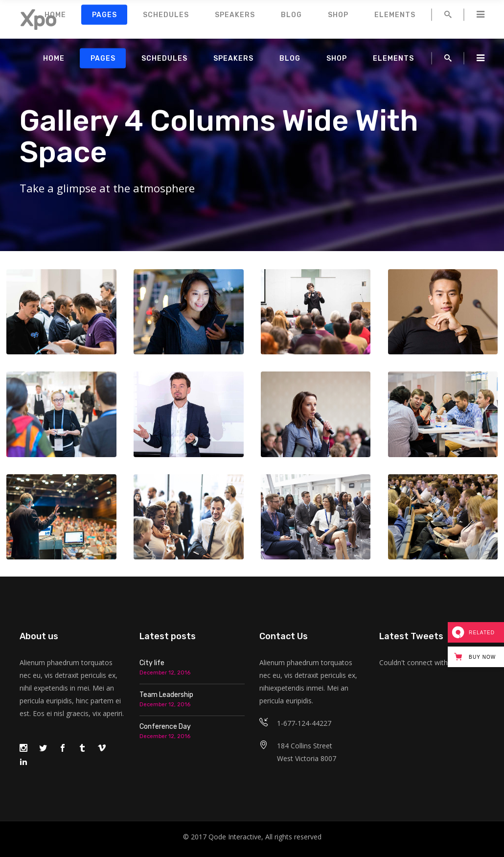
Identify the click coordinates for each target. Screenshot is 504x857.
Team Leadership (166, 695)
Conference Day (165, 727)
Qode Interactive (235, 837)
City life (152, 663)
